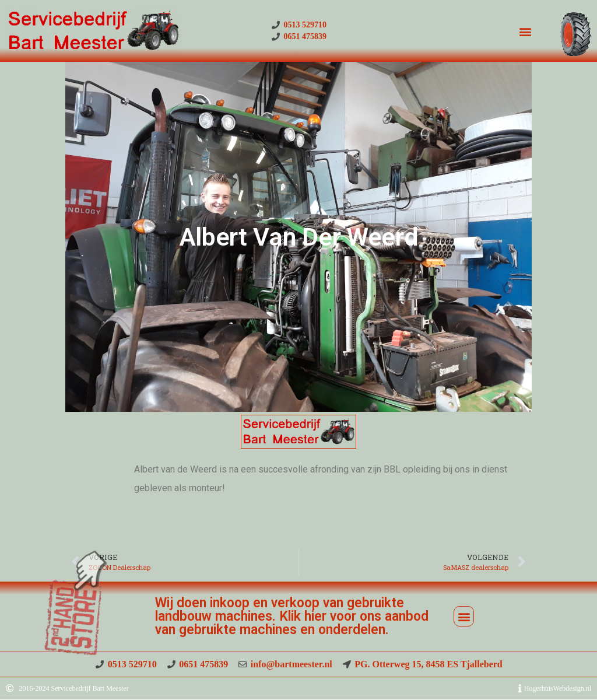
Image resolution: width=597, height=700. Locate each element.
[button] (525, 31)
